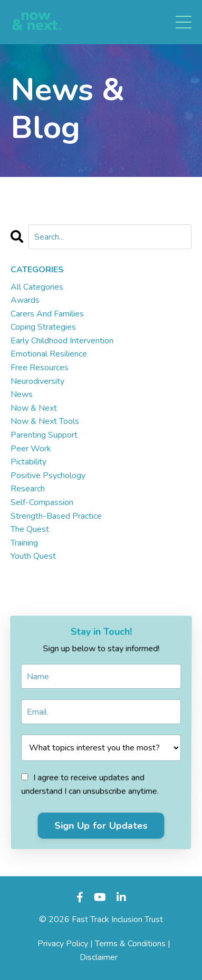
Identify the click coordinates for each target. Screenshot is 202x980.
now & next (34, 408)
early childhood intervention (62, 341)
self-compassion (42, 502)
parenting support (44, 435)
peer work (31, 449)
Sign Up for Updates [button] (101, 822)
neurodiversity (37, 381)
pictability (28, 462)
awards (25, 300)
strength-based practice (56, 516)
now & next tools (45, 421)
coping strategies (43, 327)
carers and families (47, 314)
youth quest (33, 556)
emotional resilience (49, 354)
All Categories (37, 287)
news (22, 394)
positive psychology (48, 476)
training (24, 543)
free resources (40, 368)
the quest (30, 529)
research (28, 489)
